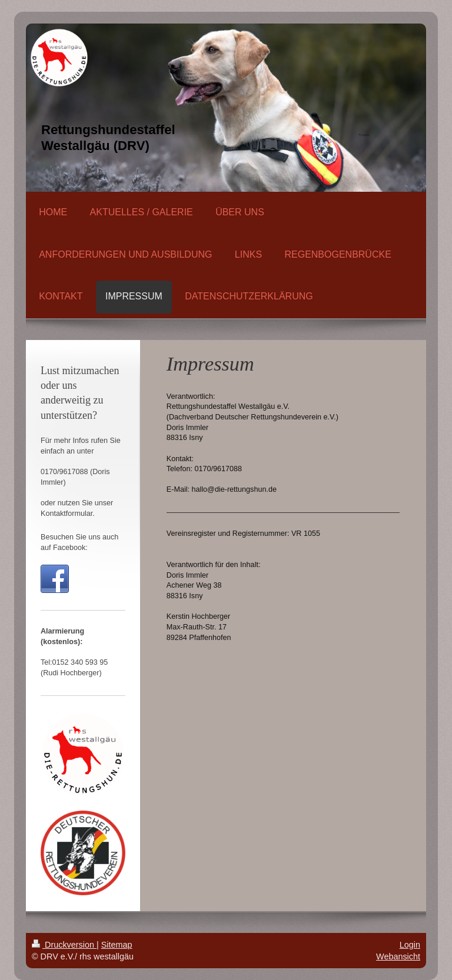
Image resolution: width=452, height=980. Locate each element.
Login (410, 945)
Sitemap (117, 945)
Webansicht (398, 956)
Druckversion (64, 945)
